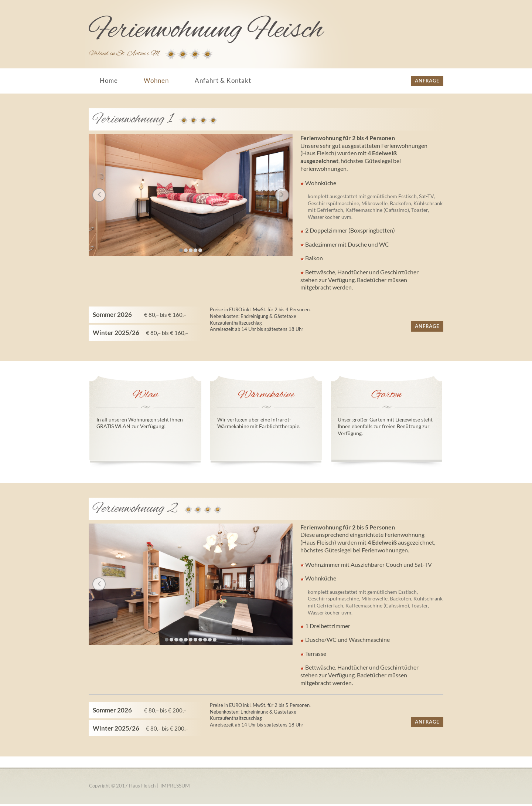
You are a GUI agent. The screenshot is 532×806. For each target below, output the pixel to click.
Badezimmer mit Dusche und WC (347, 246)
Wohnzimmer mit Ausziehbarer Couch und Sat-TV (368, 566)
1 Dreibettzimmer (328, 628)
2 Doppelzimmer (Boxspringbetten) (350, 232)
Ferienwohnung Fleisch (206, 30)
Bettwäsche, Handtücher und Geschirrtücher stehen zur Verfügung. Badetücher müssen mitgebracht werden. (359, 282)
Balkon (314, 260)
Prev (101, 195)
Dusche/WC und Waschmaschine (347, 642)
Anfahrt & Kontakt (223, 81)
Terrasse (315, 656)
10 (210, 640)
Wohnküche (321, 184)
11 (215, 640)
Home (109, 81)
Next (281, 195)
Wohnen (156, 81)
